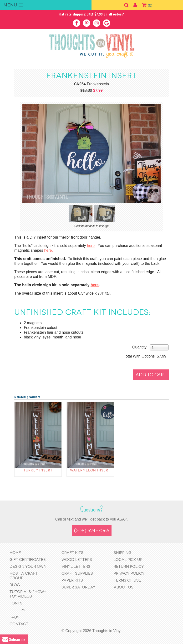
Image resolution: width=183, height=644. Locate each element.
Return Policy (129, 566)
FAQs (14, 617)
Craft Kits (72, 553)
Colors (17, 610)
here (91, 246)
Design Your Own (28, 566)
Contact (19, 624)
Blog (15, 585)
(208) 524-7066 (92, 531)
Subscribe (14, 639)
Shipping (123, 553)
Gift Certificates (28, 560)
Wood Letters (77, 560)
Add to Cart (151, 375)
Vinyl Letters (76, 566)
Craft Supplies (77, 573)
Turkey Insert (38, 470)
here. (48, 250)
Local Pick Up (128, 560)
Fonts (16, 603)
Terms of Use (127, 580)
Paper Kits (72, 580)
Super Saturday (78, 587)
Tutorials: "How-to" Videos (28, 594)
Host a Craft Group (24, 576)
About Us (124, 587)
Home (15, 553)
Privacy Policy (129, 573)
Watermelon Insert (90, 470)
